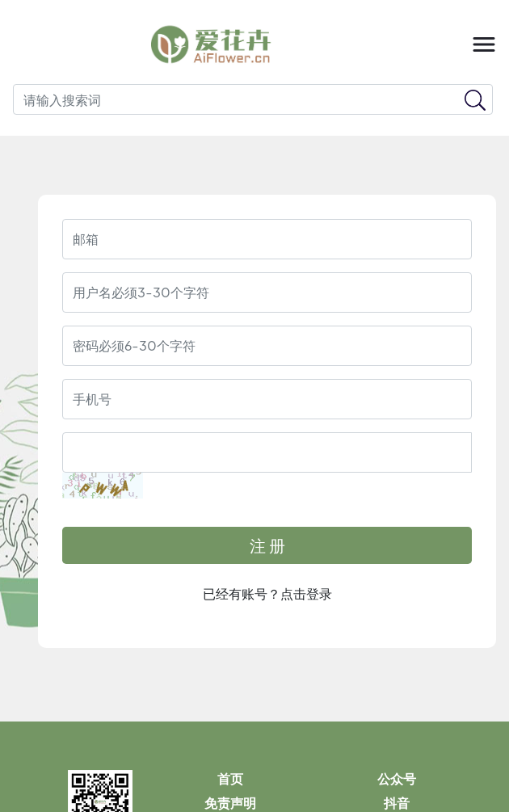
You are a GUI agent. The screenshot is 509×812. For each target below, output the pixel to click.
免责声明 (230, 804)
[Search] (253, 99)
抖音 (397, 804)
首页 (230, 779)
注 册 (267, 545)
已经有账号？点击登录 (267, 593)
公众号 (397, 779)
